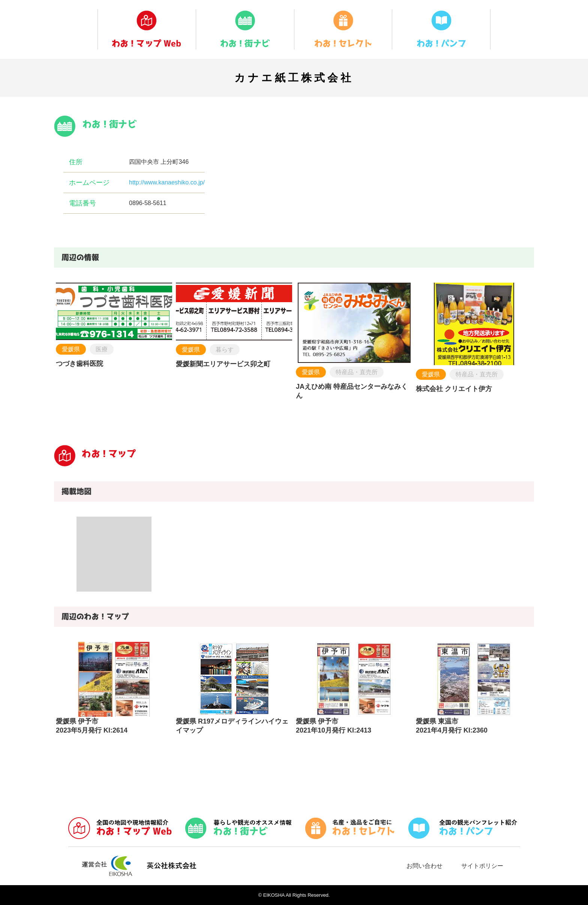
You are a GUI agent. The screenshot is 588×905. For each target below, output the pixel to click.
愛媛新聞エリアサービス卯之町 (223, 364)
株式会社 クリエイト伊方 (454, 389)
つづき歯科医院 (79, 364)
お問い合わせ (424, 866)
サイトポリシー (482, 866)
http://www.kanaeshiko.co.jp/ (167, 182)
